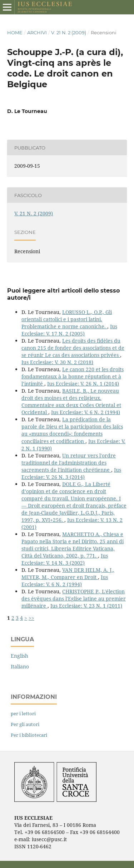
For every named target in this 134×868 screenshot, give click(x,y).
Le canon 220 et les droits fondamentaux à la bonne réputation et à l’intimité (73, 376)
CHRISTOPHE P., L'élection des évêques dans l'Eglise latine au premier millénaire (74, 599)
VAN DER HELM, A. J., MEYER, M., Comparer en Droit (68, 573)
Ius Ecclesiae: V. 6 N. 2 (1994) (86, 412)
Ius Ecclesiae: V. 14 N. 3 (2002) (65, 559)
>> (31, 618)
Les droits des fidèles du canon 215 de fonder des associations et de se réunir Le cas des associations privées (73, 348)
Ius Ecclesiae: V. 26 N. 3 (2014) (71, 473)
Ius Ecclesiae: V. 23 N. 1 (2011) (86, 606)
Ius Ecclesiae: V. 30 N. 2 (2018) (57, 362)
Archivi (37, 33)
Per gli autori (25, 724)
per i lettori (23, 713)
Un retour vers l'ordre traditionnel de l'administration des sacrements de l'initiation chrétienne (69, 463)
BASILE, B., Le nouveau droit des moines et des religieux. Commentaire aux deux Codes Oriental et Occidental (71, 401)
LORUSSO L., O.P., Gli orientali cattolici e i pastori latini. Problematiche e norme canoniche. (67, 319)
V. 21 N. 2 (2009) (69, 33)
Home (15, 33)
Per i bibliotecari (29, 735)
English (19, 656)
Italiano (20, 666)
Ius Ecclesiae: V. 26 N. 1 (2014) (83, 384)
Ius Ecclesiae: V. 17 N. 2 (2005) (69, 330)
